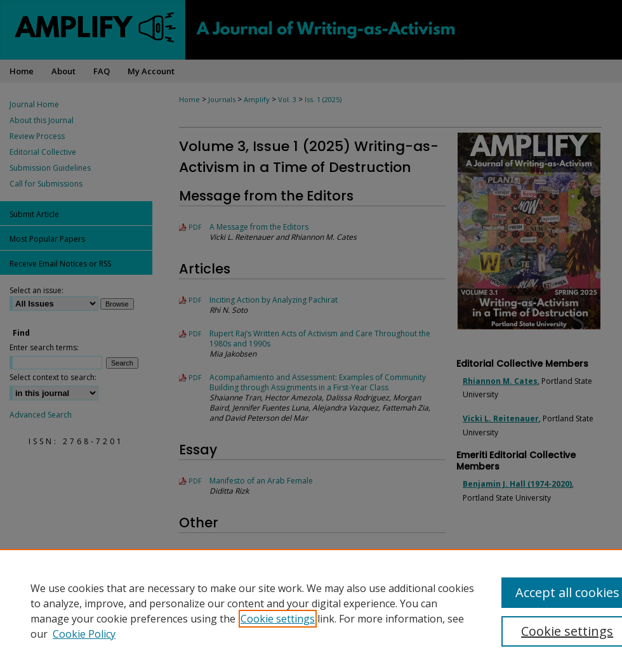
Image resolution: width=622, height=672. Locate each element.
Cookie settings (278, 619)
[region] (311, 610)
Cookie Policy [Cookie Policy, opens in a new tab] (84, 634)
